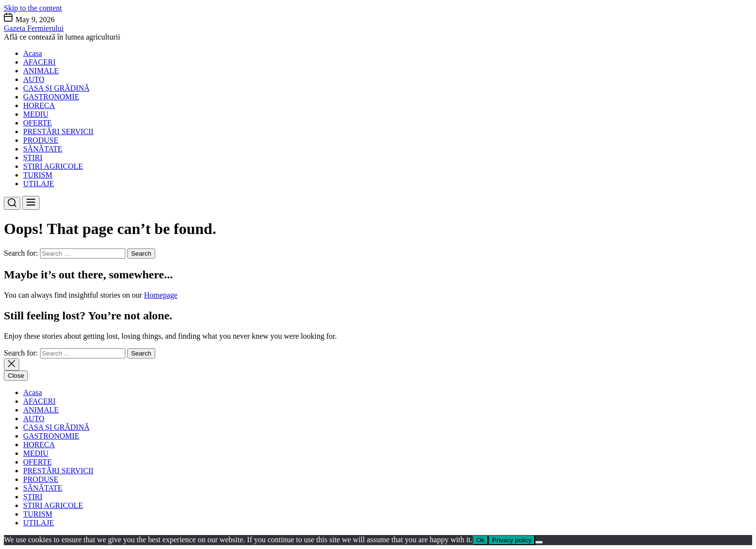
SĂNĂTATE (43, 149)
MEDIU (36, 114)
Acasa (33, 53)
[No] (539, 542)
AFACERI (39, 62)
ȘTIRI (33, 158)
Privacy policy (512, 540)
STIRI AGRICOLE (53, 166)
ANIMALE (41, 71)
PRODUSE (41, 140)
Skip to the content (33, 8)
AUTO (34, 79)
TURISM (38, 175)
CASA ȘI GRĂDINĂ (56, 88)
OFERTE (37, 123)
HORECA (39, 105)
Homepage (161, 295)
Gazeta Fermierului (34, 28)
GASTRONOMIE (51, 97)
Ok (480, 540)
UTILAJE (39, 184)
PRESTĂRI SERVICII (58, 131)
